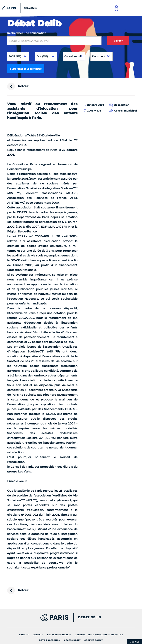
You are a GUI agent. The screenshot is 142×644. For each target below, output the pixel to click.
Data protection (50, 640)
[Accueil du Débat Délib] (20, 8)
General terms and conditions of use (99, 635)
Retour (18, 86)
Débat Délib (89, 617)
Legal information (59, 635)
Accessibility (72, 640)
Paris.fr (24, 635)
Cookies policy (94, 640)
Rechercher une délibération (27, 33)
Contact (38, 635)
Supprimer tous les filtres (26, 69)
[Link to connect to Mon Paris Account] (116, 8)
